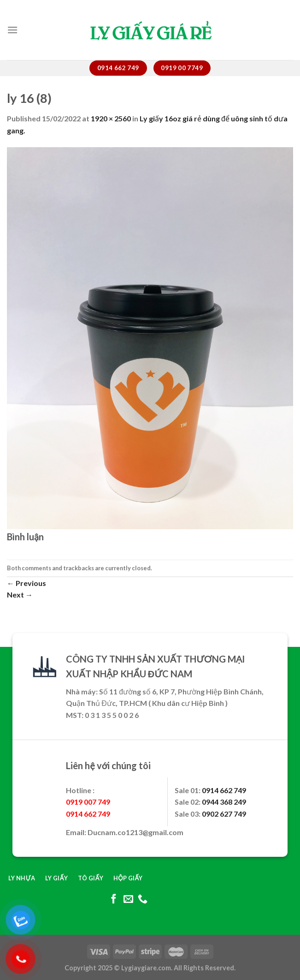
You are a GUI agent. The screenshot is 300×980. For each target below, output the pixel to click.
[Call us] (143, 899)
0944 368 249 (224, 802)
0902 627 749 (224, 814)
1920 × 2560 (111, 118)
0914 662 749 (224, 790)
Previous (26, 583)
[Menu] (12, 30)
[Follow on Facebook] (114, 899)
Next (20, 595)
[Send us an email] (128, 899)
